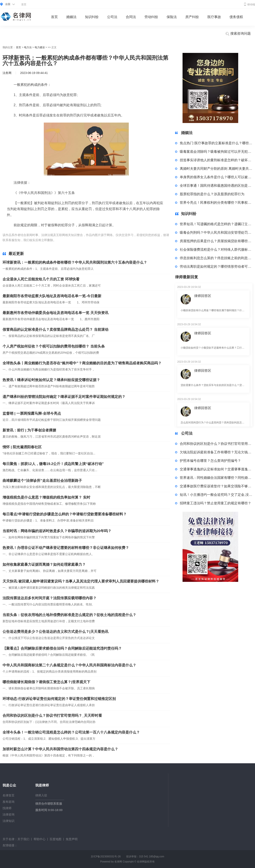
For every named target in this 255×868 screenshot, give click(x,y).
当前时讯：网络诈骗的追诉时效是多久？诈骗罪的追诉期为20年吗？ (57, 531)
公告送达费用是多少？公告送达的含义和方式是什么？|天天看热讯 (55, 632)
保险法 (172, 17)
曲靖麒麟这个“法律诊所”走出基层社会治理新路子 (42, 481)
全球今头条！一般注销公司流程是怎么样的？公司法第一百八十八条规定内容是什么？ (71, 732)
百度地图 (55, 839)
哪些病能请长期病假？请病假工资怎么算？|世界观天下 (46, 682)
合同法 (131, 17)
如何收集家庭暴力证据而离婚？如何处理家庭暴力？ (44, 565)
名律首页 (8, 795)
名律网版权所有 (146, 862)
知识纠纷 (92, 17)
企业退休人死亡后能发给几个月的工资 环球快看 (41, 279)
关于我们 (23, 839)
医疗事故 (214, 17)
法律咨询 (8, 814)
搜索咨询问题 (238, 34)
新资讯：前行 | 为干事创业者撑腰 (29, 430)
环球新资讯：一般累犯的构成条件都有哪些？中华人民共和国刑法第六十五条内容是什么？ (75, 262)
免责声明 (72, 839)
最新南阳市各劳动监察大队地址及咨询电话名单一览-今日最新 (52, 296)
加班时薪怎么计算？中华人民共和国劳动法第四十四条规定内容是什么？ (60, 749)
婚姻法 (71, 17)
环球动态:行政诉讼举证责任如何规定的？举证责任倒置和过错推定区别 (59, 699)
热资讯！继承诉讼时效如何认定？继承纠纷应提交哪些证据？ (51, 380)
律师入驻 (41, 795)
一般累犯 (73, 240)
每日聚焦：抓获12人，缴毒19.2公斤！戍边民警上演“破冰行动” (53, 464)
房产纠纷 (192, 17)
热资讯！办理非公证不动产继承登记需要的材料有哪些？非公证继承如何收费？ (66, 548)
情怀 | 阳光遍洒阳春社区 (22, 447)
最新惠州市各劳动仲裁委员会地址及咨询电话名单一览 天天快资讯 (55, 313)
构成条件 (85, 240)
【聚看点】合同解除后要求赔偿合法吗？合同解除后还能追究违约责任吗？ (62, 648)
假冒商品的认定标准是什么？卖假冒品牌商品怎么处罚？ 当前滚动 (55, 330)
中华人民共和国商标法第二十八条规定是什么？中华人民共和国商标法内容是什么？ (69, 665)
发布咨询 (8, 802)
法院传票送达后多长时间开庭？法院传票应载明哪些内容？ (50, 598)
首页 (24, 4)
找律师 (7, 808)
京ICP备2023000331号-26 (106, 857)
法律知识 (8, 821)
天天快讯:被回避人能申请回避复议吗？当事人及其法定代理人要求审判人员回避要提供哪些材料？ (81, 581)
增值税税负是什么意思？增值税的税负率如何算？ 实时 (46, 497)
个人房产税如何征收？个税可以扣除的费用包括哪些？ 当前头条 (54, 346)
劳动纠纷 (151, 17)
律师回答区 (203, 296)
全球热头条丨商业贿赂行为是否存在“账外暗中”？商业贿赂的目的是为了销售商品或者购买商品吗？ (82, 363)
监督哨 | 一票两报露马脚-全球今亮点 (32, 414)
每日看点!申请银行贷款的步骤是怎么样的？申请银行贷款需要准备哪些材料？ (65, 514)
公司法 (112, 17)
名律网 (118, 862)
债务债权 (236, 17)
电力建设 (40, 47)
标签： (61, 240)
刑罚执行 (111, 240)
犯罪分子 (98, 240)
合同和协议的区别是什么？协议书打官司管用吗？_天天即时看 (52, 716)
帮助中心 (40, 839)
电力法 (28, 47)
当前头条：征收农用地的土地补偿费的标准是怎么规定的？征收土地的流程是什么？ (69, 615)
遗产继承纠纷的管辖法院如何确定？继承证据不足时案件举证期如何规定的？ (64, 397)
